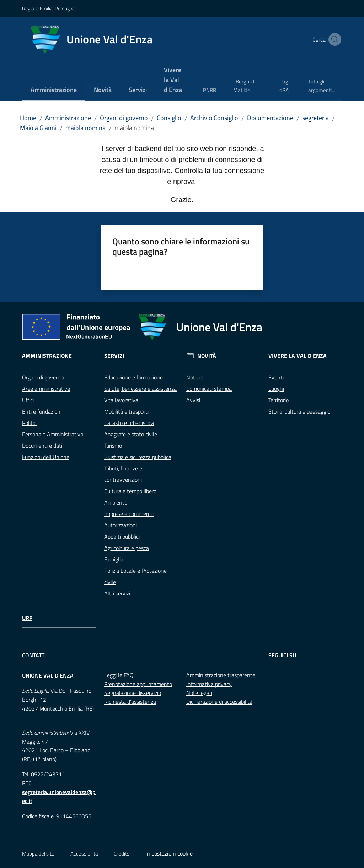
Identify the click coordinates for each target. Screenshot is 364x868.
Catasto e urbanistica (129, 423)
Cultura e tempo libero (130, 491)
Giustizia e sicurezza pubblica (138, 457)
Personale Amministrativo (53, 434)
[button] (333, 39)
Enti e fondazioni (42, 411)
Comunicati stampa (209, 389)
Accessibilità (84, 854)
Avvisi (193, 400)
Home (28, 118)
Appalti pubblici (122, 537)
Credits (122, 854)
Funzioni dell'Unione (46, 457)
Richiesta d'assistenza (130, 702)
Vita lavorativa (121, 400)
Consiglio (169, 118)
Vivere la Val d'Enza (298, 356)
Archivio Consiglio (214, 118)
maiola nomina (85, 128)
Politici (30, 423)
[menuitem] (54, 90)
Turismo (113, 446)
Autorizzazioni (121, 525)
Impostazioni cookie (169, 853)
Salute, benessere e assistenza (140, 389)
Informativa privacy (209, 684)
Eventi (276, 377)
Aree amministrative (46, 389)
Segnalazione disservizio (133, 693)
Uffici (28, 400)
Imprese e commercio (129, 514)
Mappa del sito (38, 854)
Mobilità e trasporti (126, 411)
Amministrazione (68, 118)
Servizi (114, 356)
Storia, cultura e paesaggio (299, 411)
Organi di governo (124, 118)
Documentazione (270, 118)
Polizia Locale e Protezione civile (135, 576)
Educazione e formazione (133, 377)
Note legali (199, 693)
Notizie (194, 377)
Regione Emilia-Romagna (48, 8)
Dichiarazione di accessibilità (219, 702)
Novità (207, 356)
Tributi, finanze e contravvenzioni (123, 474)
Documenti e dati (42, 446)
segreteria (315, 118)
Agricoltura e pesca (127, 548)
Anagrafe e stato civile (131, 434)
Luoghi (276, 389)
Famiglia (114, 559)
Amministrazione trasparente (221, 675)
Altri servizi (117, 593)
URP (27, 618)
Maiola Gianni (38, 128)
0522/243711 (48, 774)
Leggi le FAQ (119, 675)
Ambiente (116, 502)
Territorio (279, 400)
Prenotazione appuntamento (138, 684)
